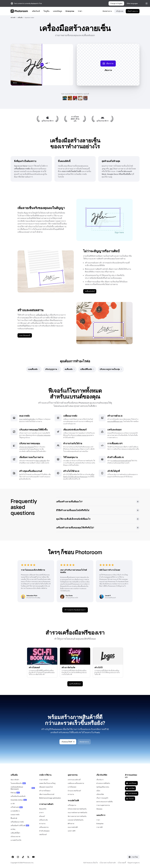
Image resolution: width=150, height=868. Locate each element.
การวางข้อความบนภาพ (81, 435)
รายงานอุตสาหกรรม (103, 805)
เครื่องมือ (20, 18)
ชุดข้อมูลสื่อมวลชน (103, 787)
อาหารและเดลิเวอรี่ (74, 780)
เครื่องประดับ (43, 820)
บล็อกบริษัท (100, 794)
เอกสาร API (72, 831)
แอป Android (132, 793)
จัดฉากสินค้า (15, 780)
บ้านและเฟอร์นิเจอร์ (74, 791)
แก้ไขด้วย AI (17, 807)
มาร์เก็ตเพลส (72, 787)
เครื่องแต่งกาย (44, 827)
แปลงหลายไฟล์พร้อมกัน (76, 820)
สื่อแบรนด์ (38, 320)
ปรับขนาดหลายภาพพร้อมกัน (77, 809)
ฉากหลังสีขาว (15, 811)
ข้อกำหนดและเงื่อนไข (91, 863)
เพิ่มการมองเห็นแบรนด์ (47, 794)
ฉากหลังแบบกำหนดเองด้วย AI (121, 461)
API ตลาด (71, 824)
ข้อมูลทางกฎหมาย (134, 863)
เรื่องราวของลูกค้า (102, 798)
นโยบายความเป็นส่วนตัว (108, 863)
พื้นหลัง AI (14, 818)
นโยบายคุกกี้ (122, 863)
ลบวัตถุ (13, 829)
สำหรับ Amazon (44, 831)
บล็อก (98, 791)
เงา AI (13, 804)
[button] (98, 502)
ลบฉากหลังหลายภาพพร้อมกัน (77, 813)
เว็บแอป (130, 799)
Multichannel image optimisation (50, 798)
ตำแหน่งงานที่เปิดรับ (103, 783)
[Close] (147, 3)
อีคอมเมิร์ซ (43, 809)
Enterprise (100, 824)
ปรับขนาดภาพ (15, 837)
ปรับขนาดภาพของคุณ (27, 447)
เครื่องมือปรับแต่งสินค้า (18, 796)
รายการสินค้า (44, 780)
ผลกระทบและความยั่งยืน (105, 802)
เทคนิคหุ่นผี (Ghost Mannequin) (23, 788)
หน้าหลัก (13, 18)
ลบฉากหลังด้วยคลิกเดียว (27, 419)
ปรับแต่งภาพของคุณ (44, 435)
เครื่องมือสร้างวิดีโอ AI (20, 825)
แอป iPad (130, 788)
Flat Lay (15, 793)
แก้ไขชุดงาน (72, 805)
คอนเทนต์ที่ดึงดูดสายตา (115, 421)
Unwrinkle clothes (19, 800)
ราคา (98, 820)
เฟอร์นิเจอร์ (43, 834)
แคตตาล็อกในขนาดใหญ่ (47, 783)
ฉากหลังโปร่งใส (16, 840)
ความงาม (42, 824)
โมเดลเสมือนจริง (18, 783)
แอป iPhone (131, 783)
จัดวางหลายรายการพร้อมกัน (77, 816)
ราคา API (100, 827)
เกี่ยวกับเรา (100, 780)
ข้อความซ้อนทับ (41, 461)
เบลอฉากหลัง (15, 815)
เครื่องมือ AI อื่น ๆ (43, 315)
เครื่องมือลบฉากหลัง (17, 822)
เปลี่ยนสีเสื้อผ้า (15, 833)
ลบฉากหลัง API (73, 827)
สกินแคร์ (42, 816)
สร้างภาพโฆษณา (45, 791)
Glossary (99, 809)
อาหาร (41, 813)
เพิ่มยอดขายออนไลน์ (46, 787)
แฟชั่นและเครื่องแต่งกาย (76, 783)
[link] (34, 369)
